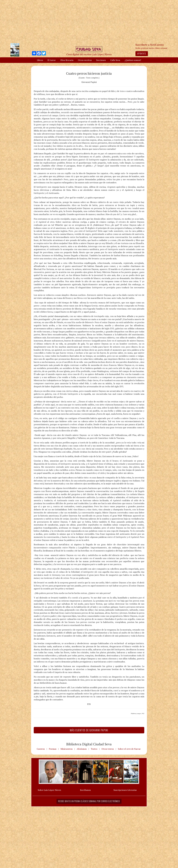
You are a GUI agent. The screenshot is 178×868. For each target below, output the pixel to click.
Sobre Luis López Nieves (49, 790)
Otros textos (108, 749)
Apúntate (142, 54)
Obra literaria (67, 60)
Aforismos (82, 749)
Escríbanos (85, 790)
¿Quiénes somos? (133, 60)
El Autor (52, 60)
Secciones (101, 60)
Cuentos (41, 749)
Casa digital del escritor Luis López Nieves (89, 54)
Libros (40, 60)
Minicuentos (67, 749)
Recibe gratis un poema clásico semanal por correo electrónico (89, 801)
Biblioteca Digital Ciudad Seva (89, 744)
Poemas (53, 749)
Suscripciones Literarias (125, 790)
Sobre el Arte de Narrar (129, 749)
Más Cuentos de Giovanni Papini (89, 730)
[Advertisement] (89, 21)
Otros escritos (85, 60)
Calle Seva (115, 60)
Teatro (94, 749)
